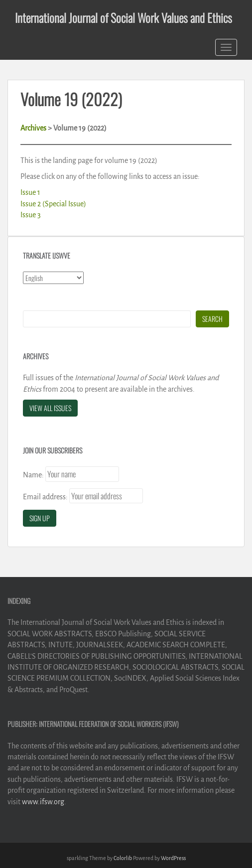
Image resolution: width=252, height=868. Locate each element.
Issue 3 (31, 215)
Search (212, 319)
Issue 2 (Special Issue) (53, 204)
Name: (33, 475)
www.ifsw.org (43, 802)
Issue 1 (30, 192)
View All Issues (50, 408)
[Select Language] (53, 278)
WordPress (173, 858)
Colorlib (123, 858)
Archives (33, 128)
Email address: (45, 497)
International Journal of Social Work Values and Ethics (124, 17)
